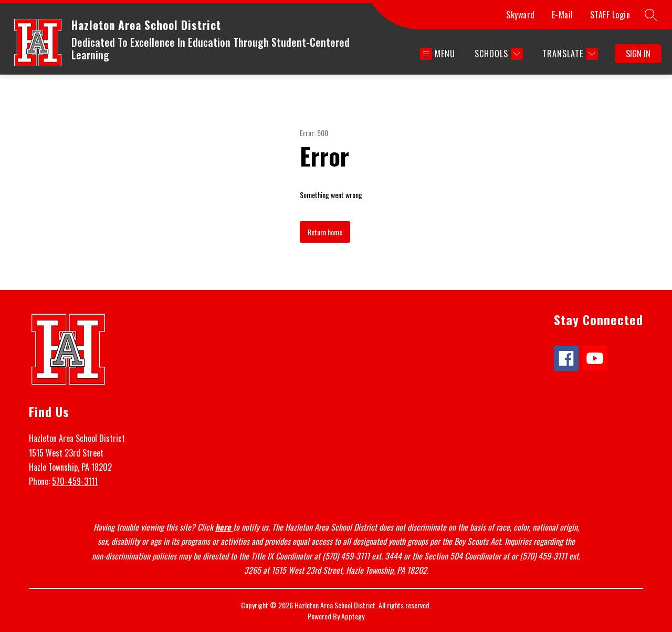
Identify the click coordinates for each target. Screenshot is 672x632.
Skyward (521, 15)
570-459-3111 (75, 481)
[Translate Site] (569, 54)
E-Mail (563, 15)
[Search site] (651, 15)
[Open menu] (438, 54)
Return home (325, 232)
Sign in (638, 54)
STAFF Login (610, 15)
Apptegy (353, 616)
